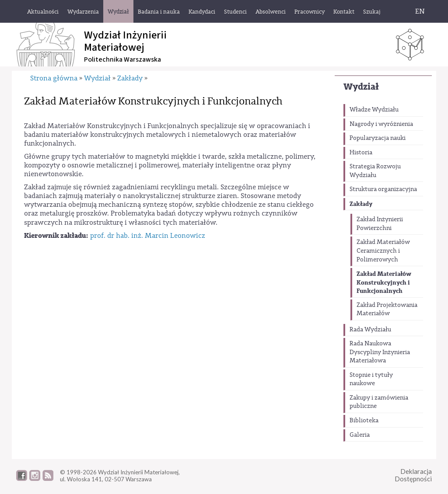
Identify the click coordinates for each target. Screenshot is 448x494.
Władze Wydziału (374, 110)
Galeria (360, 435)
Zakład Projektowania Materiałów (387, 310)
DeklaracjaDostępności (413, 475)
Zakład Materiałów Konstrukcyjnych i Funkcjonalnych (384, 282)
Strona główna (54, 78)
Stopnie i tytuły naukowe (371, 379)
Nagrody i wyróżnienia (381, 124)
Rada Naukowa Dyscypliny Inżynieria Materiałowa (380, 352)
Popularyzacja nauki (378, 138)
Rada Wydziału (370, 330)
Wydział (361, 87)
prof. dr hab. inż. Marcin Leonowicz (148, 236)
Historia (361, 153)
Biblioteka (364, 421)
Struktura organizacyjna (383, 189)
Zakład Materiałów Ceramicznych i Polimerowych (383, 251)
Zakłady (361, 204)
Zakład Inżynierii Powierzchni (380, 224)
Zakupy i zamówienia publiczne (379, 402)
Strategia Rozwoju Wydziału (375, 171)
